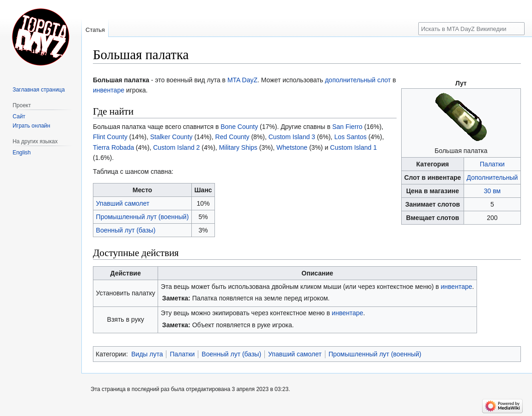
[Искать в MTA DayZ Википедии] (471, 29)
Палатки (492, 164)
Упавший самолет (123, 203)
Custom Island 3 (292, 137)
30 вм (492, 191)
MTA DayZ (242, 80)
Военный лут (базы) (126, 230)
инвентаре (109, 90)
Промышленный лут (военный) (143, 217)
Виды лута (147, 354)
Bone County (239, 127)
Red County (232, 137)
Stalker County (171, 137)
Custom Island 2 (176, 147)
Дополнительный (492, 177)
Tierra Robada (113, 147)
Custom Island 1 (353, 147)
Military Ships (238, 147)
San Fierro (347, 127)
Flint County (110, 137)
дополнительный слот (358, 80)
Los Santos (350, 137)
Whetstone (292, 147)
